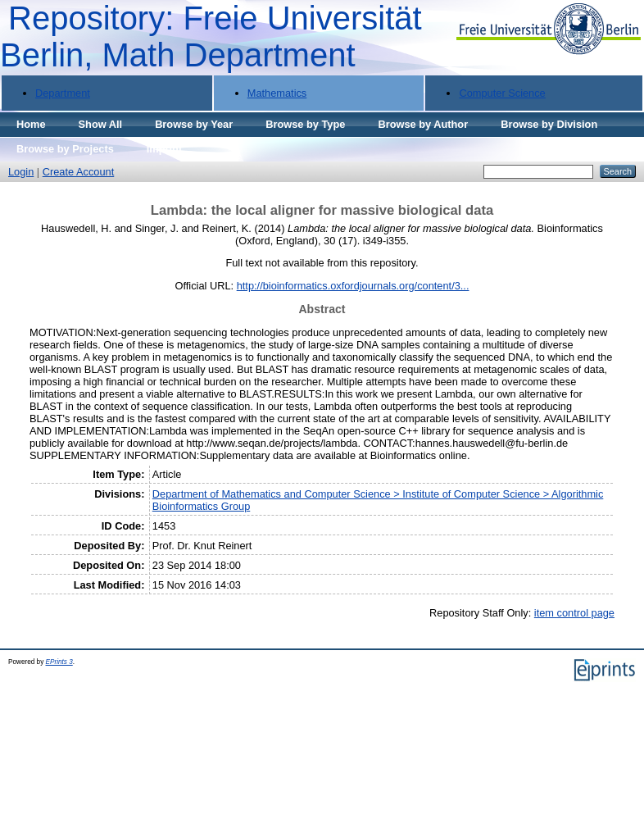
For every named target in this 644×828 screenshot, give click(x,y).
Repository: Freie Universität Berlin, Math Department (211, 36)
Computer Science (502, 93)
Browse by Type (305, 124)
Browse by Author (423, 124)
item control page (574, 613)
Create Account (79, 172)
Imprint (164, 149)
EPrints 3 (59, 662)
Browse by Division (549, 124)
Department (63, 93)
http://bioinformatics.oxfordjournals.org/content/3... (353, 286)
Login (21, 172)
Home (31, 124)
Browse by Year (194, 124)
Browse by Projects (65, 149)
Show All (101, 124)
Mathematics (277, 93)
